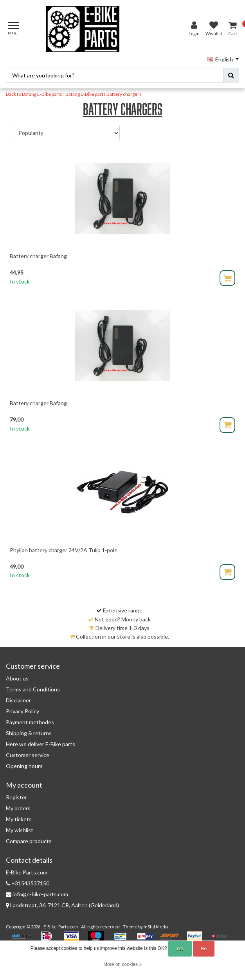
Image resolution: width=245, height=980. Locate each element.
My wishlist (20, 830)
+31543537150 (28, 883)
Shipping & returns (29, 733)
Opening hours (24, 766)
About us (17, 678)
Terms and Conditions (33, 689)
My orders (18, 808)
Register (16, 797)
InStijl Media (156, 927)
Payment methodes (30, 722)
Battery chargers (124, 94)
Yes (180, 949)
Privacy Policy (23, 711)
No (204, 949)
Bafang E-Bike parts (86, 94)
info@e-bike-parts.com (37, 894)
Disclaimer (18, 700)
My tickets (19, 819)
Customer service (28, 755)
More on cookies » (122, 964)
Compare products (29, 841)
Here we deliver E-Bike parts (41, 744)
